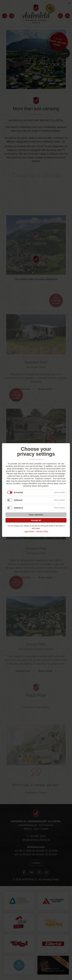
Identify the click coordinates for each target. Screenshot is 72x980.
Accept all (36, 520)
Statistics (19, 508)
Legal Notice (29, 531)
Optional (18, 500)
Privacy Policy (42, 531)
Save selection (36, 515)
